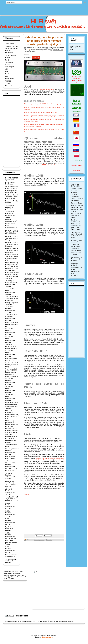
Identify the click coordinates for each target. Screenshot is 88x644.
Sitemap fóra (76, 111)
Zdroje (7, 60)
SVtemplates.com (47, 637)
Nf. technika (9, 53)
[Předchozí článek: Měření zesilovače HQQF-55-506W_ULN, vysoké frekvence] (39, 536)
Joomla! (7, 575)
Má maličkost (10, 86)
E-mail (61, 50)
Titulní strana (10, 44)
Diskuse (27, 494)
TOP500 (8, 81)
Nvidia (7, 74)
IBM (7, 76)
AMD (7, 69)
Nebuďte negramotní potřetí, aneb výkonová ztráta (40, 113)
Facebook (76, 170)
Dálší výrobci (10, 79)
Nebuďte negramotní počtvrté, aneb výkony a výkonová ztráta (44, 116)
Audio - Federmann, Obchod (12, 49)
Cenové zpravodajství (10, 66)
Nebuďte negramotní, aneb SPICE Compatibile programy (42, 104)
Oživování (49, 540)
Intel (7, 71)
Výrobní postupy (11, 55)
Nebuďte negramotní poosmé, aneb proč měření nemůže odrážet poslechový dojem (44, 41)
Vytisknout (55, 50)
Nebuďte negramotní (47, 89)
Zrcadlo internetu (12, 46)
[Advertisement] (44, 9)
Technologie (9, 62)
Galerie (8, 58)
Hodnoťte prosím (24, 56)
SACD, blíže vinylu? (49, 165)
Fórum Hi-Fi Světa (76, 161)
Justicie (8, 84)
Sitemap (77, 108)
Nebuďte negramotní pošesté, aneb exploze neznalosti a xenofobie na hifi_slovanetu (44, 459)
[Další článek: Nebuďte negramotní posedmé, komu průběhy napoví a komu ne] (48, 536)
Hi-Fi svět (43, 21)
